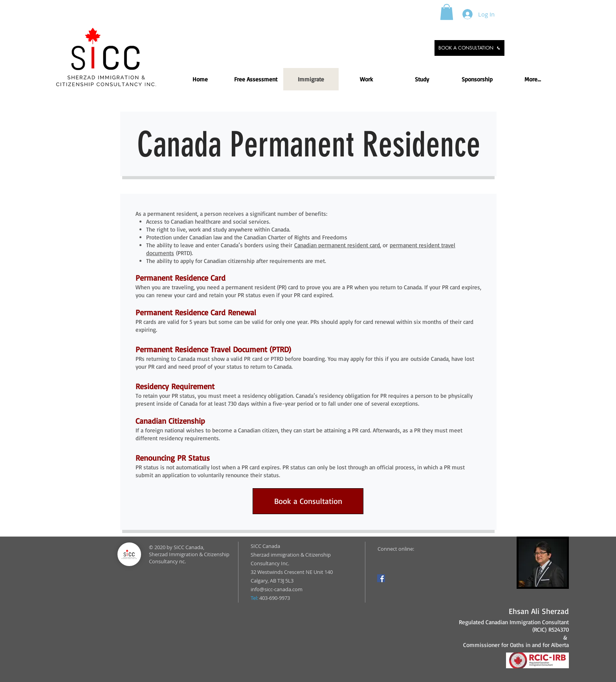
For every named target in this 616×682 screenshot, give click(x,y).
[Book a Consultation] (308, 501)
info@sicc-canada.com (277, 589)
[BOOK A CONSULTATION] (469, 48)
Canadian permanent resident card (337, 245)
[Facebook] (381, 578)
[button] (447, 12)
